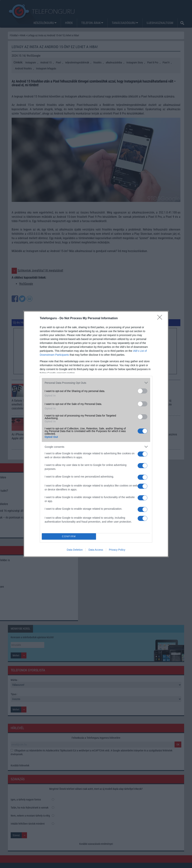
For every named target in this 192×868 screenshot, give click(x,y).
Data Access (96, 550)
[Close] (161, 318)
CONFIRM (69, 537)
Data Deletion (75, 550)
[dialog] (96, 434)
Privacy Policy (117, 550)
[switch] (142, 391)
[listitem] (96, 383)
